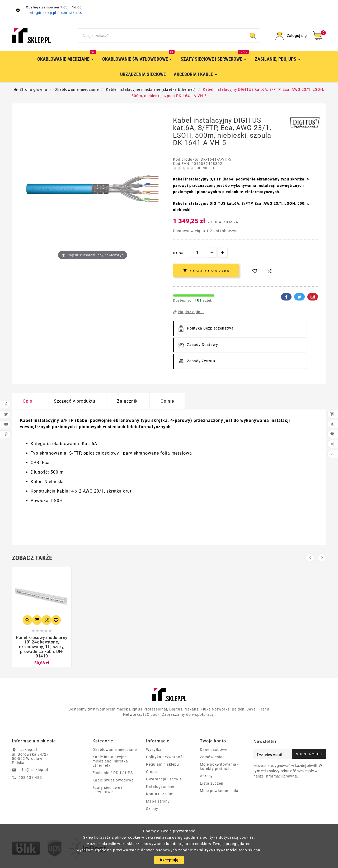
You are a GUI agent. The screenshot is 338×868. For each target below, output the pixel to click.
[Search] (253, 36)
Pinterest (313, 297)
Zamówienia (211, 757)
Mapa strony (158, 801)
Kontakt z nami (160, 794)
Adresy (206, 776)
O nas (151, 772)
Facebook (286, 297)
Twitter (299, 297)
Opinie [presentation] (167, 401)
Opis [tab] (27, 401)
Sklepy (152, 809)
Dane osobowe (214, 750)
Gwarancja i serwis (164, 779)
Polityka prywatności (166, 757)
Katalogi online (160, 786)
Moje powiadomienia (219, 791)
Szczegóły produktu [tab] (75, 401)
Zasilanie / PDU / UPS (113, 773)
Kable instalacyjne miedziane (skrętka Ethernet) (110, 761)
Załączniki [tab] (128, 401)
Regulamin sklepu (163, 764)
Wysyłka (154, 750)
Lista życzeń (212, 783)
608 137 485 (71, 13)
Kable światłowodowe (113, 780)
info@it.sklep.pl (43, 13)
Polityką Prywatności (217, 850)
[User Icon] (291, 36)
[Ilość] (197, 253)
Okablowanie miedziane (115, 750)
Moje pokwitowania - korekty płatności (219, 766)
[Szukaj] (162, 36)
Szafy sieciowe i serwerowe (107, 790)
